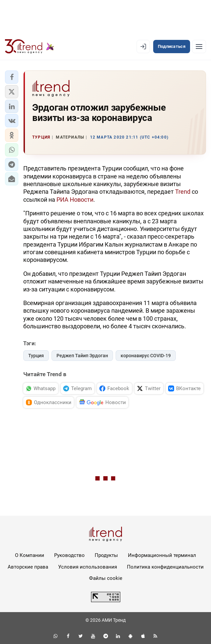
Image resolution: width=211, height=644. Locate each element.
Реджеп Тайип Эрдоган (82, 356)
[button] (12, 77)
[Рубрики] (199, 47)
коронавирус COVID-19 (146, 356)
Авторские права (28, 567)
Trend (183, 192)
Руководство (69, 555)
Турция (36, 356)
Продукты (106, 555)
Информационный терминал (162, 555)
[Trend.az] (30, 47)
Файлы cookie (106, 578)
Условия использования (88, 567)
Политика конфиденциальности (165, 567)
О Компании (30, 555)
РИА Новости (75, 200)
